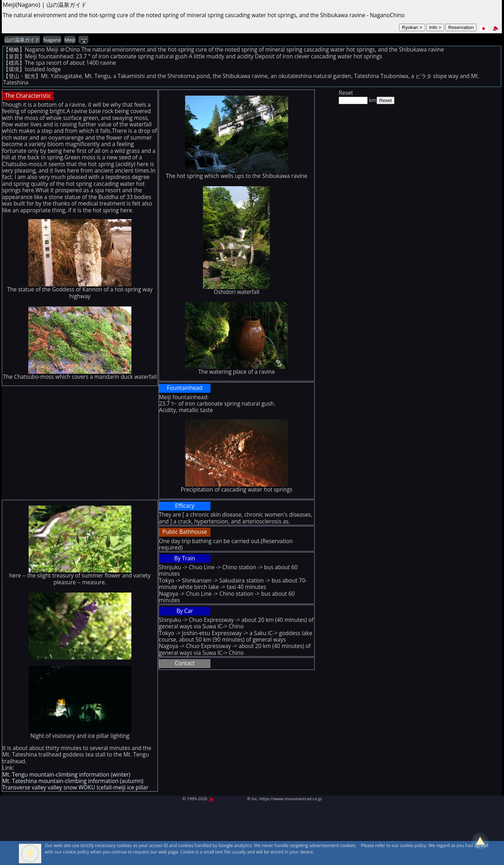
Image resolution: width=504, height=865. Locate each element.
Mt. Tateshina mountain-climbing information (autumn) (73, 781)
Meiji (70, 40)
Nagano (52, 40)
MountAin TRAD (227, 799)
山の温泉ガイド (22, 40)
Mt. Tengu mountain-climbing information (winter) (66, 775)
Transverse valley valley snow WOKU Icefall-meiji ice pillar (75, 787)
